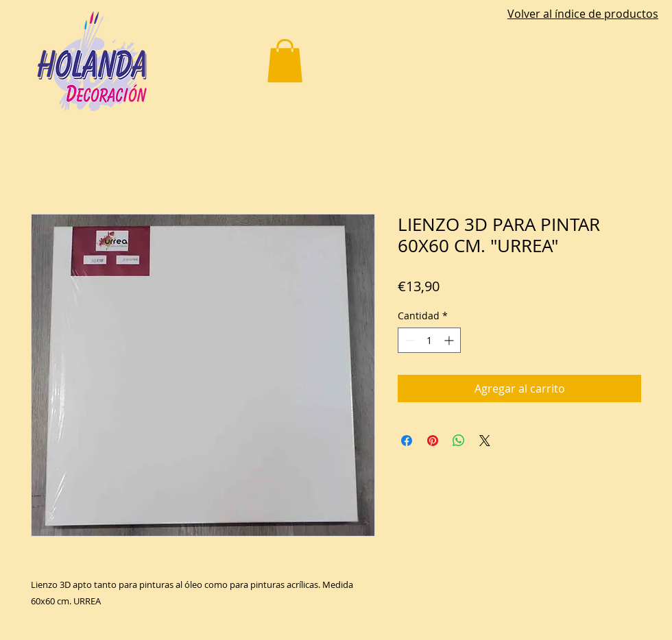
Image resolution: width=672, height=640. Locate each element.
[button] (285, 61)
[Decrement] (408, 340)
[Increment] (450, 340)
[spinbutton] (429, 340)
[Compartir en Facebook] (407, 441)
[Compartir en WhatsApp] (459, 441)
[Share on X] (485, 441)
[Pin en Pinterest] (433, 441)
